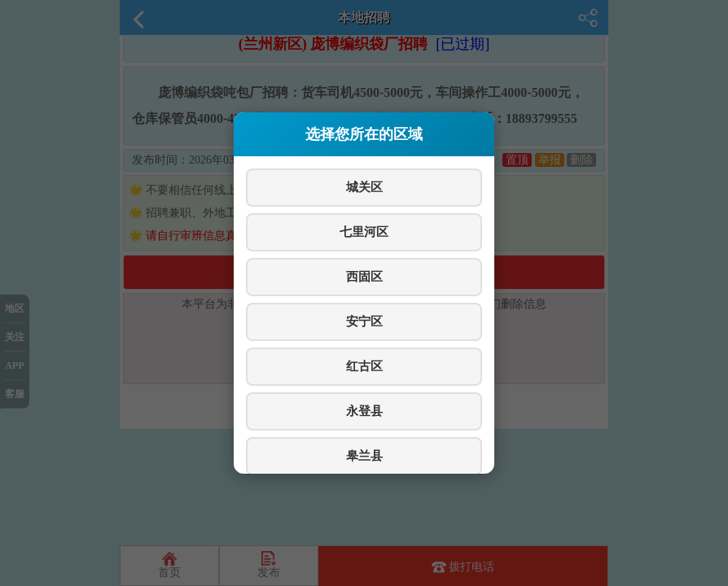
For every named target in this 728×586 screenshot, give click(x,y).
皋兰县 (364, 455)
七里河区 (364, 232)
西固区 (364, 276)
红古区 (364, 366)
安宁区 (364, 321)
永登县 (364, 411)
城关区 (364, 187)
